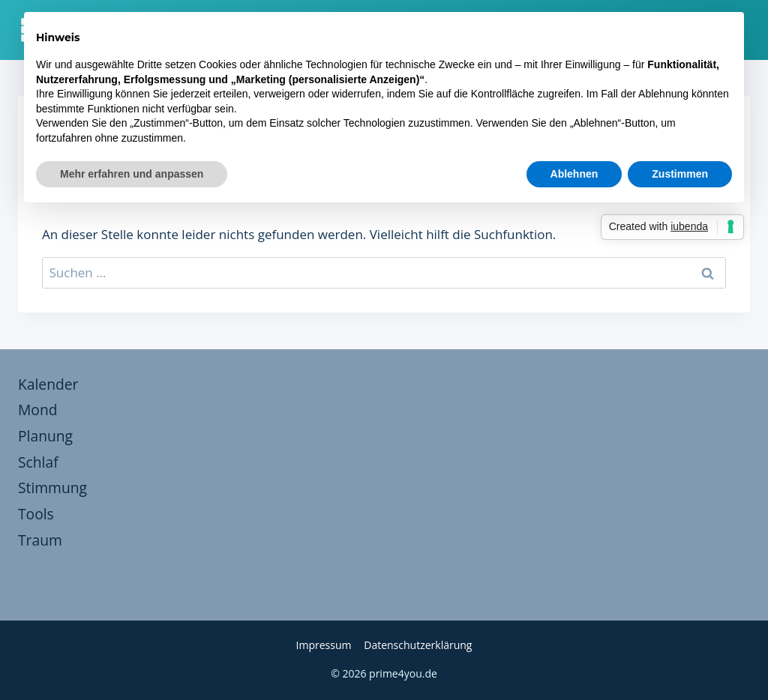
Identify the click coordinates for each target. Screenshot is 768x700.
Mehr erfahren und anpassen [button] (132, 174)
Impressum (324, 645)
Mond (37, 410)
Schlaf (38, 462)
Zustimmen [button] (680, 174)
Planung (45, 436)
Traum (40, 540)
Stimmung (52, 488)
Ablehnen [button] (574, 174)
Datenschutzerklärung (418, 645)
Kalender (48, 384)
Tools (36, 514)
